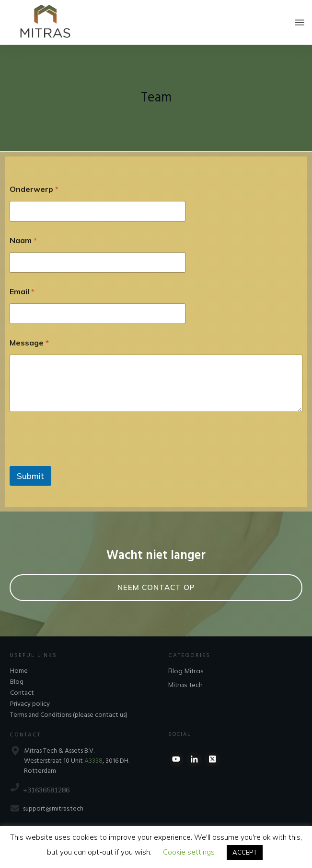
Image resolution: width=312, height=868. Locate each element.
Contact (22, 693)
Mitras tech (185, 685)
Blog (17, 682)
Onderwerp (34, 189)
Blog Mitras (186, 671)
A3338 (93, 761)
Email (22, 292)
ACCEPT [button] (245, 852)
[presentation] (82, 460)
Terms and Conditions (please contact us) (69, 715)
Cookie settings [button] (189, 852)
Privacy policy (30, 704)
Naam (23, 240)
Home (19, 671)
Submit (30, 476)
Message (29, 343)
